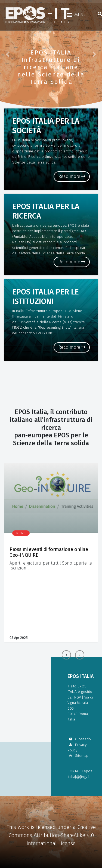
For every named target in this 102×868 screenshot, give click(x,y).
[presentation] (66, 655)
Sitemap (78, 756)
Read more (72, 176)
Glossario (79, 739)
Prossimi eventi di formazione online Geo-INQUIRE (49, 552)
